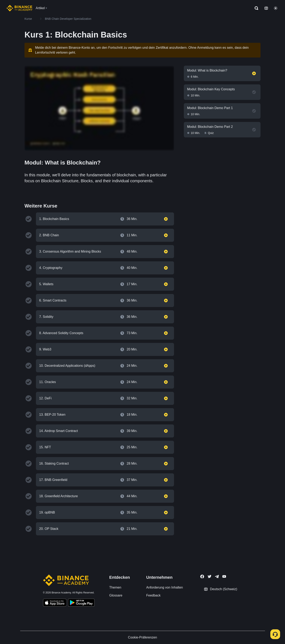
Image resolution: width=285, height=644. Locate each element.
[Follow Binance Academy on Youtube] (224, 576)
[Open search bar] (255, 8)
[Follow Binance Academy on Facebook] (202, 577)
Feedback (153, 595)
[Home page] (19, 8)
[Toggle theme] (276, 8)
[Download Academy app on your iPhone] (55, 603)
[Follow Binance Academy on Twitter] (210, 577)
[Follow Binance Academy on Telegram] (217, 577)
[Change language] (266, 8)
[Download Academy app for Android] (81, 603)
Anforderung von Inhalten (165, 587)
